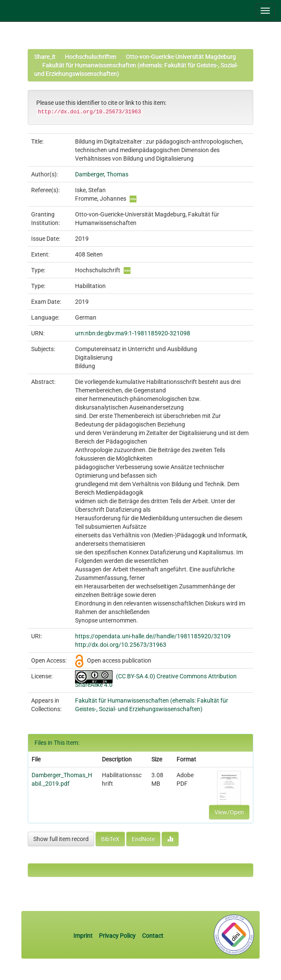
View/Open (229, 812)
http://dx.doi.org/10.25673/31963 (121, 645)
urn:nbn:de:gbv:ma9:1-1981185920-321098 (133, 333)
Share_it (45, 57)
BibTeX (110, 839)
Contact (153, 936)
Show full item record (61, 839)
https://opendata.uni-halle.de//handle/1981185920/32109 (153, 636)
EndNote (143, 839)
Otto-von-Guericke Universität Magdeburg (181, 57)
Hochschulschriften (91, 57)
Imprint (84, 936)
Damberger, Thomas (102, 174)
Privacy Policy (117, 936)
